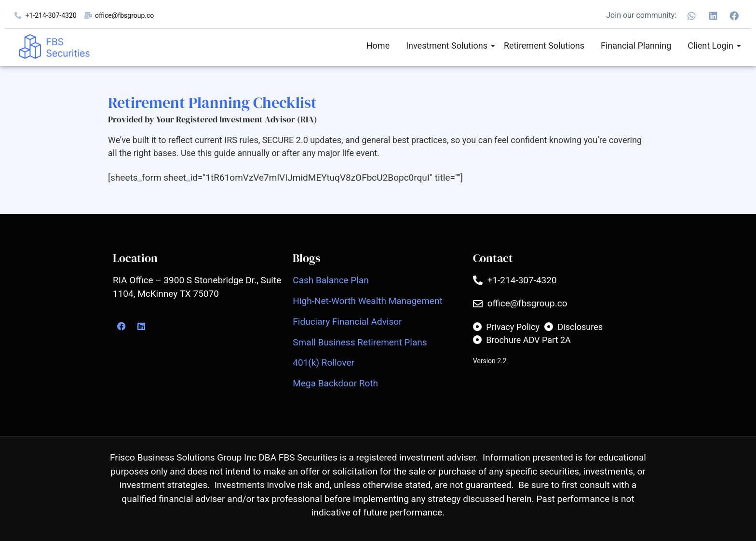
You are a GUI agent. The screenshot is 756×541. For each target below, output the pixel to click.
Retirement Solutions (544, 46)
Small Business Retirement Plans (360, 342)
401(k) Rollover (324, 363)
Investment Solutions (448, 46)
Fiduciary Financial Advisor (347, 322)
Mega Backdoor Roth (335, 383)
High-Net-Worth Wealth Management (367, 301)
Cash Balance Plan (331, 280)
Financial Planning (636, 46)
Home (378, 46)
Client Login (712, 46)
